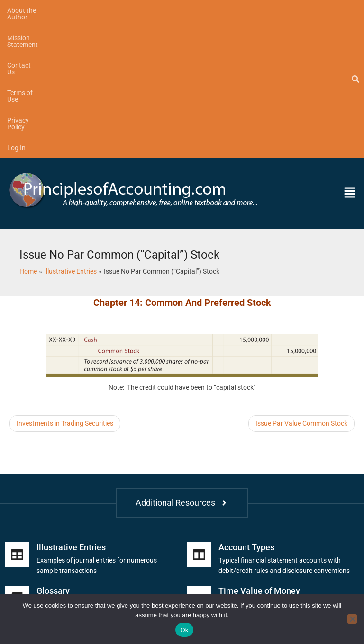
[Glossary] (17, 461)
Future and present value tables (265, 466)
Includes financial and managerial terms (95, 466)
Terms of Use (207, 10)
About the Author (32, 10)
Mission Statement (100, 10)
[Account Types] (199, 417)
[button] (315, 56)
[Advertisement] (120, 309)
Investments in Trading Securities (65, 286)
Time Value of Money (259, 453)
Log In (305, 10)
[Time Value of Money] (199, 461)
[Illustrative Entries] (17, 417)
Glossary (53, 453)
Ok (184, 630)
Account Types (246, 410)
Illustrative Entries (71, 410)
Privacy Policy (261, 10)
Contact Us (158, 10)
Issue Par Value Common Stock (301, 286)
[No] (352, 619)
